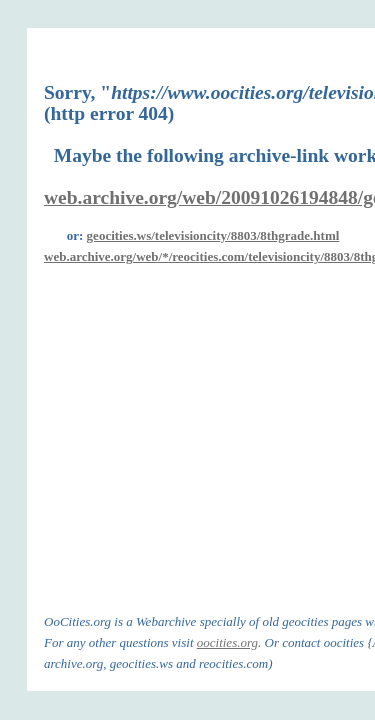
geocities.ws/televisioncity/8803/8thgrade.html (213, 235)
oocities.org (227, 642)
